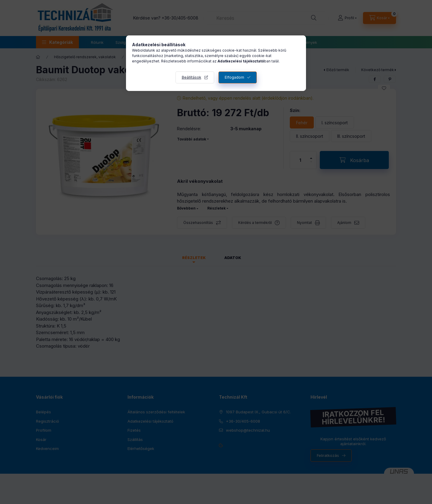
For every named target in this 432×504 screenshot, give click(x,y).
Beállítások (192, 77)
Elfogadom (234, 77)
